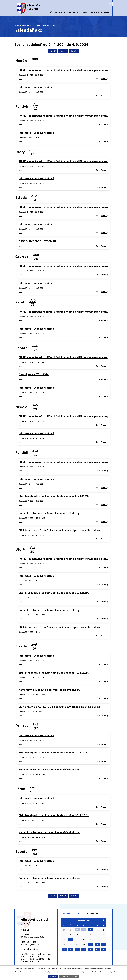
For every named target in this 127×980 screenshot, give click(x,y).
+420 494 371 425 (28, 944)
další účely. (108, 968)
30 (84, 936)
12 (71, 946)
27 (77, 956)
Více (21, 80)
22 (90, 951)
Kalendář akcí (28, 25)
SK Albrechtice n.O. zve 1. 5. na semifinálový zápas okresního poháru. (60, 531)
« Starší (49, 52)
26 (71, 956)
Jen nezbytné (64, 976)
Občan (76, 12)
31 (104, 956)
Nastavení (76, 976)
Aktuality (105, 80)
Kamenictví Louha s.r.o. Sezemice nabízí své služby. (49, 514)
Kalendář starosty (72, 916)
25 (64, 956)
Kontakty (105, 12)
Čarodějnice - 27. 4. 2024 (34, 375)
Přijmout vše (52, 976)
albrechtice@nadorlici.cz (31, 946)
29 (77, 936)
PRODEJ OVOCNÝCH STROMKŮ (37, 242)
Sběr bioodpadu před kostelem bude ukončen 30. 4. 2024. (54, 497)
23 (97, 951)
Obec (69, 12)
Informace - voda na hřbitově (36, 88)
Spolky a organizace (90, 12)
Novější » (78, 52)
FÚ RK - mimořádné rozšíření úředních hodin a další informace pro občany (63, 71)
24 (104, 951)
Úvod (51, 14)
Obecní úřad (59, 12)
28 (84, 956)
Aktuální (63, 52)
